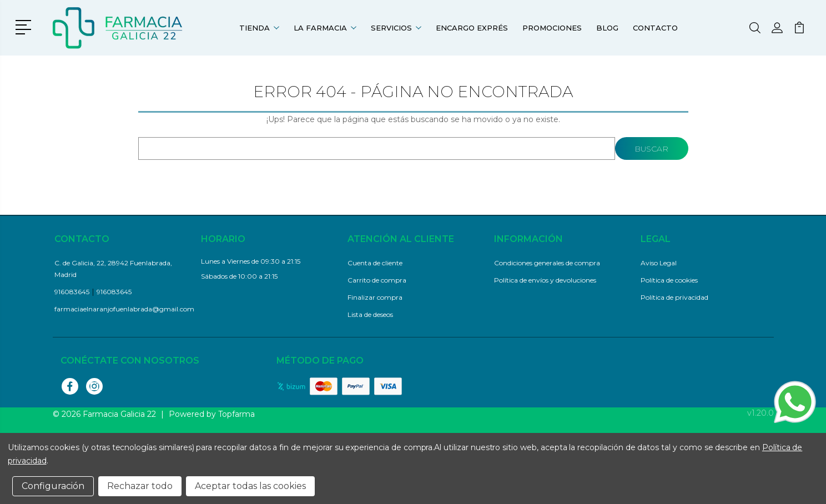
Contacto (655, 28)
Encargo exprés (472, 28)
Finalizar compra (375, 297)
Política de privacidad (674, 297)
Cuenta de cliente (375, 263)
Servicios (396, 28)
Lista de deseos (370, 314)
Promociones (552, 28)
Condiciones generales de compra (547, 263)
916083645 (72, 292)
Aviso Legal (659, 263)
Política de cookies (669, 280)
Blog (607, 28)
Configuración (53, 486)
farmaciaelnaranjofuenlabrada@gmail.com (124, 309)
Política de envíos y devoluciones (545, 280)
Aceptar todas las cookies (250, 486)
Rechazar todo (140, 486)
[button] (25, 26)
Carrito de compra (377, 280)
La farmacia (325, 28)
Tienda (259, 28)
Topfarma (236, 414)
